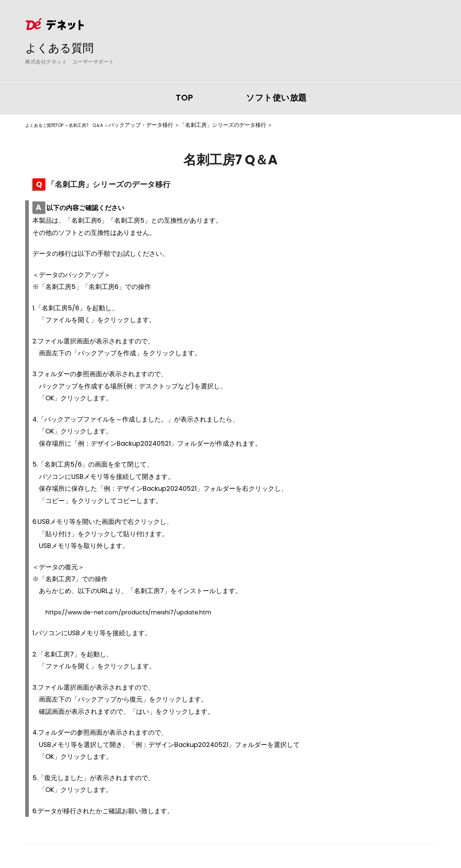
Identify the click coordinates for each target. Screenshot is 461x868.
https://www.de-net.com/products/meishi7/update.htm (136, 612)
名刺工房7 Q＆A (102, 125)
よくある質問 (65, 47)
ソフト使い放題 (276, 98)
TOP (185, 98)
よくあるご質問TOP (49, 125)
